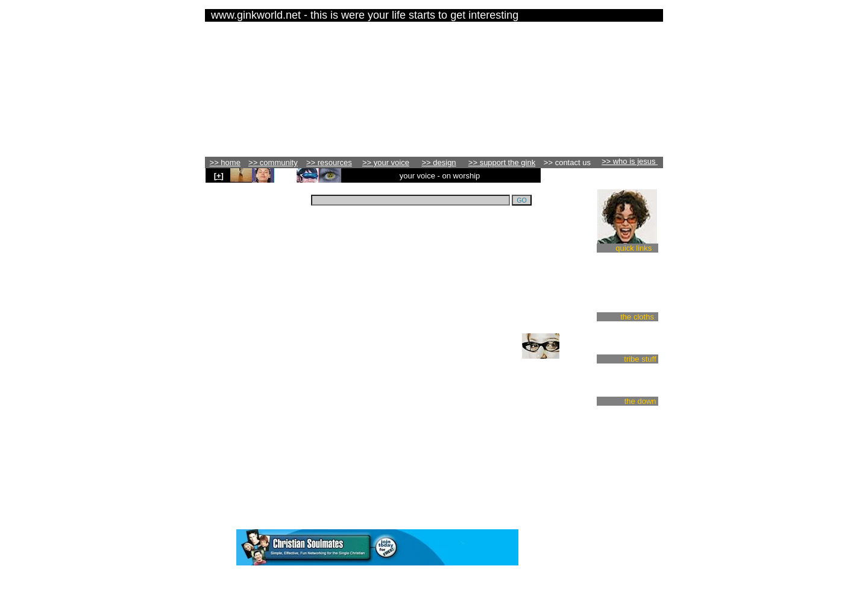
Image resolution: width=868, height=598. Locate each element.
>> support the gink (502, 162)
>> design (439, 162)
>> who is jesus (630, 161)
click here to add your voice (358, 357)
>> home (225, 162)
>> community (273, 162)
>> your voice (386, 162)
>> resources (329, 162)
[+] (219, 176)
